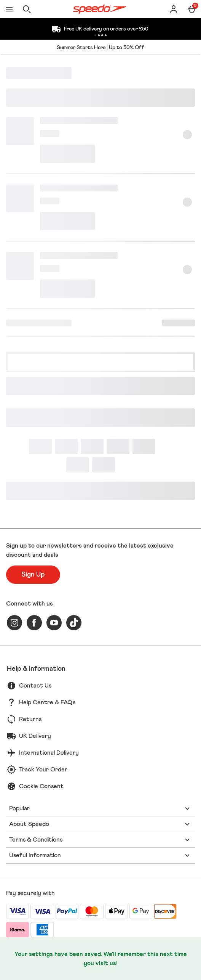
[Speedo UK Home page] (100, 9)
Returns (30, 719)
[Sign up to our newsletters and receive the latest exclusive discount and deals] (33, 575)
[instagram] (14, 623)
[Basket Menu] (192, 9)
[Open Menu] (9, 9)
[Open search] (27, 9)
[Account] (174, 9)
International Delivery (49, 753)
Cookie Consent (41, 786)
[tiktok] (74, 623)
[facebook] (34, 623)
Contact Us (35, 686)
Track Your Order (43, 770)
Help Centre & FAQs (47, 702)
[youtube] (54, 623)
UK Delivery (35, 736)
